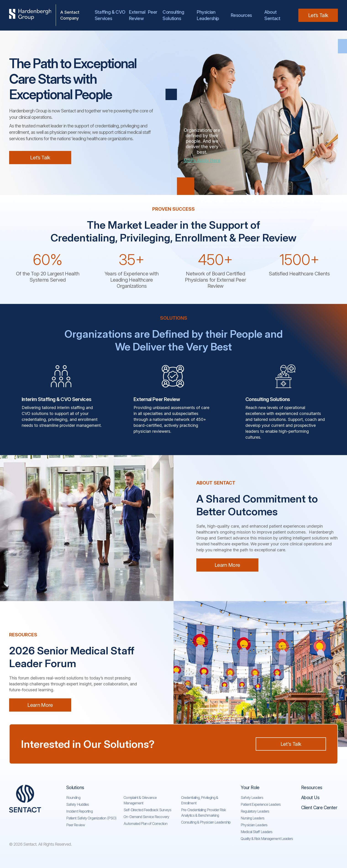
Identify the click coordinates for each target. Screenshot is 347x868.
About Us (310, 798)
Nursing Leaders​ (252, 818)
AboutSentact (272, 15)
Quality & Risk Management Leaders (267, 839)
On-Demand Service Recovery (146, 817)
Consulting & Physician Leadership (206, 822)
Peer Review (76, 825)
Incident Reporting (79, 811)
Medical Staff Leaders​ (256, 832)
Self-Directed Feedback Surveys (147, 810)
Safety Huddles (78, 804)
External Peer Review (143, 15)
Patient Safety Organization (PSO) (91, 818)
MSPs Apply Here (202, 160)
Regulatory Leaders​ (255, 811)
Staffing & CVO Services (110, 15)
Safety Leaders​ (252, 798)
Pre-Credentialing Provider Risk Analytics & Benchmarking (203, 813)
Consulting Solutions (174, 15)
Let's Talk (291, 744)
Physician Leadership (208, 15)
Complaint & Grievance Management (140, 800)
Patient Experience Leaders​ (261, 804)
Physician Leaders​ (254, 825)
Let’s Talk (318, 15)
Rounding (73, 798)
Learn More (227, 565)
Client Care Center (319, 808)
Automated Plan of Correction (145, 824)
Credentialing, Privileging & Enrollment (200, 800)
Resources (241, 15)
